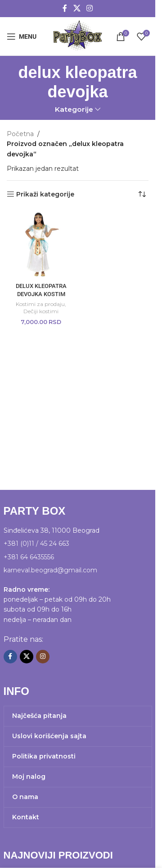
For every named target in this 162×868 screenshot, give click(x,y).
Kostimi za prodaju (40, 304)
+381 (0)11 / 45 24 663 (36, 544)
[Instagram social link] (90, 8)
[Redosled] (142, 194)
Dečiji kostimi (41, 311)
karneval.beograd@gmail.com (50, 570)
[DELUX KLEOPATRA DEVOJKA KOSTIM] (41, 244)
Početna (20, 134)
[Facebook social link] (65, 8)
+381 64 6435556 (29, 557)
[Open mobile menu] (22, 37)
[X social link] (77, 8)
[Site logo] (77, 36)
